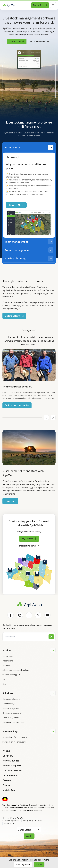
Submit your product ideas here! (16, 670)
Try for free (40, 5)
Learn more (10, 501)
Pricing (6, 750)
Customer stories (12, 770)
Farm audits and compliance (14, 722)
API (4, 679)
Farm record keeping (11, 699)
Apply (39, 864)
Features (6, 665)
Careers (7, 780)
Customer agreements (11, 820)
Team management (11, 717)
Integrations (8, 661)
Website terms (9, 823)
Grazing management (12, 713)
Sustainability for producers (14, 742)
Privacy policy (28, 820)
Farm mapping (8, 703)
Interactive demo (29, 546)
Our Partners (10, 775)
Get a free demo (39, 42)
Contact (7, 785)
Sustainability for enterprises (15, 737)
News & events (11, 760)
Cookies (39, 820)
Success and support (11, 675)
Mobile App (9, 790)
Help (4, 684)
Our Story (8, 755)
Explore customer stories (17, 405)
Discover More (16, 205)
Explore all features (14, 316)
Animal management (11, 708)
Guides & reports (12, 765)
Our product (8, 656)
